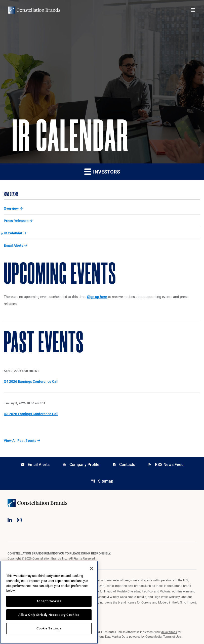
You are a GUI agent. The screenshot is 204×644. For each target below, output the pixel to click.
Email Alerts (13, 245)
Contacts (124, 465)
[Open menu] (193, 10)
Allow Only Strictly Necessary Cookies (49, 615)
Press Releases (16, 221)
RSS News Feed (166, 465)
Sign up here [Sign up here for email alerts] (97, 297)
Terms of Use (172, 637)
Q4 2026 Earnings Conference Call (31, 381)
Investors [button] (102, 171)
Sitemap (102, 481)
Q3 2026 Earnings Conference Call (31, 414)
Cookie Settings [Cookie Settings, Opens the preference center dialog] (49, 628)
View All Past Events (20, 441)
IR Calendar (13, 233)
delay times (169, 632)
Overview (11, 208)
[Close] (92, 568)
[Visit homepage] (34, 10)
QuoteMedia (154, 637)
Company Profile (81, 465)
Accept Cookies (49, 601)
